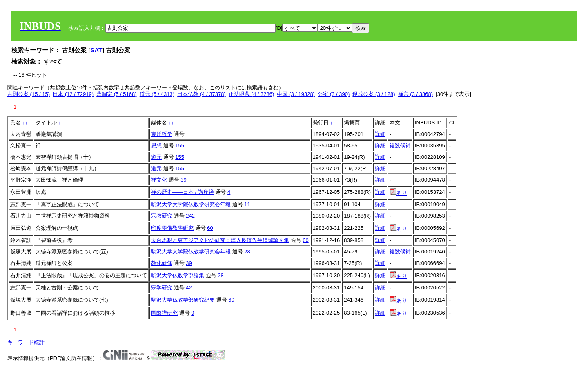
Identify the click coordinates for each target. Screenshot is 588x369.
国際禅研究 (164, 313)
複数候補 (400, 146)
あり (398, 193)
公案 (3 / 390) (334, 94)
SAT (96, 50)
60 (210, 228)
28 (247, 252)
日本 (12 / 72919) (73, 94)
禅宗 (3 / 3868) (415, 94)
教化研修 (162, 263)
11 (247, 204)
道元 (156, 157)
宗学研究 (162, 288)
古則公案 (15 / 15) (29, 94)
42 (189, 288)
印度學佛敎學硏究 (172, 228)
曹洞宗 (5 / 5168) (116, 94)
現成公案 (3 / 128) (374, 94)
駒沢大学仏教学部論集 (178, 275)
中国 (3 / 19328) (296, 94)
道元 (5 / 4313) (157, 94)
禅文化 (159, 180)
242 (190, 216)
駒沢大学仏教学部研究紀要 (183, 300)
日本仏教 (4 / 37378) (202, 94)
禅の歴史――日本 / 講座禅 (183, 192)
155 (180, 146)
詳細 (380, 134)
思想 (156, 146)
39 (183, 180)
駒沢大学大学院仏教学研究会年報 (191, 204)
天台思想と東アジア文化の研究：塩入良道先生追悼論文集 (220, 240)
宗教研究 (162, 216)
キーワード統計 (26, 342)
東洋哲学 (162, 134)
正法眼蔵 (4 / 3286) (251, 94)
